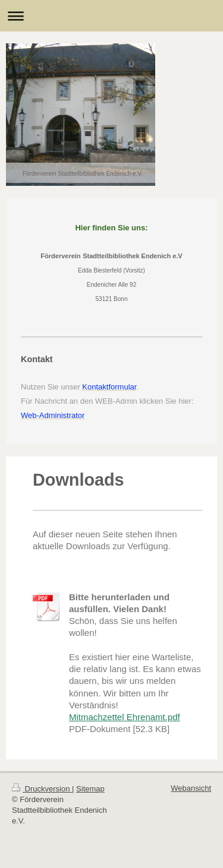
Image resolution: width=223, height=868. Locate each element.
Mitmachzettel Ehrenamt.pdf (125, 717)
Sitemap (90, 789)
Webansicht (191, 788)
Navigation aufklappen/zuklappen (111, 16)
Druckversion (42, 789)
